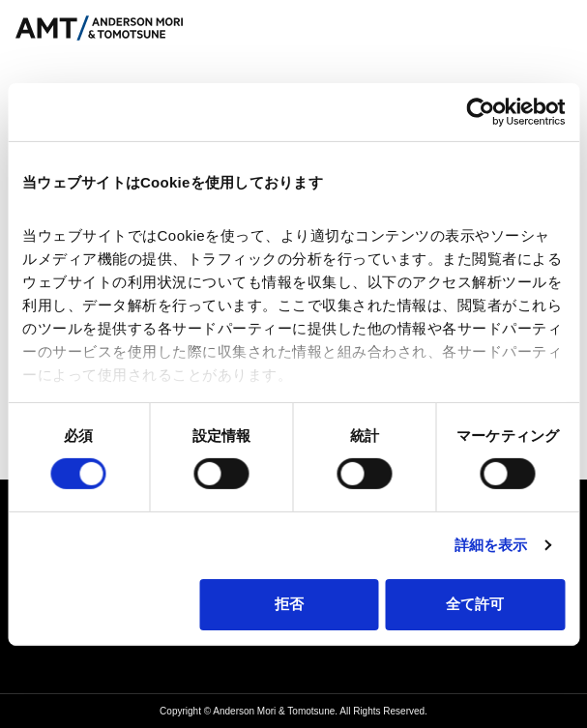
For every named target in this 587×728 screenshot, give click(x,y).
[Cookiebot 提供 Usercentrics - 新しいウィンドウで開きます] (480, 111)
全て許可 (475, 604)
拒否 (289, 604)
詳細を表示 (491, 545)
